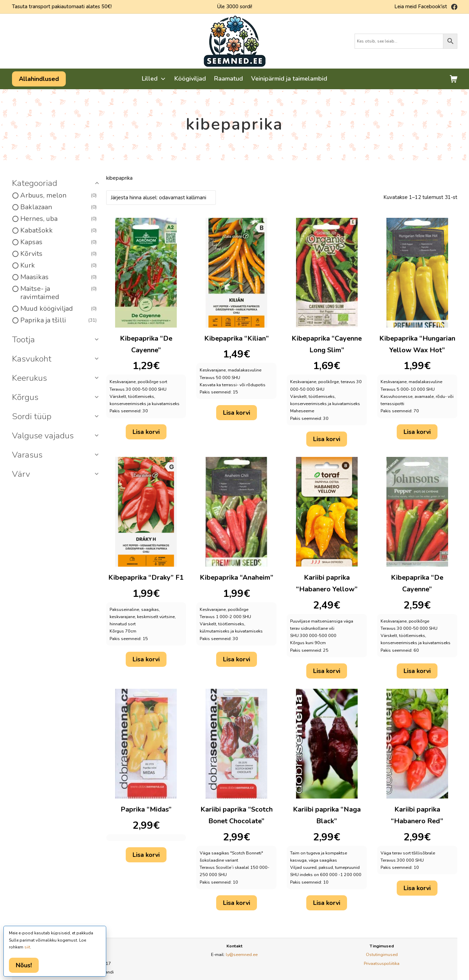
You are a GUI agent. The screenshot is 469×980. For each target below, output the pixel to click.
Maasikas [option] (59, 277)
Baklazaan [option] (59, 207)
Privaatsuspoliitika (382, 963)
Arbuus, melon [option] (59, 196)
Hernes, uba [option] (59, 219)
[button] (57, 184)
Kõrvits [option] (59, 254)
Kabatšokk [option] (59, 231)
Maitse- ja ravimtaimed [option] (59, 293)
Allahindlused (39, 79)
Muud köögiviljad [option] (59, 309)
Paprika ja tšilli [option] (59, 320)
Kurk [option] (59, 265)
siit (27, 947)
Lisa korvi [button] (146, 432)
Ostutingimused (382, 954)
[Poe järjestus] (161, 198)
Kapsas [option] (59, 242)
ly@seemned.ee (242, 954)
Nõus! (24, 965)
